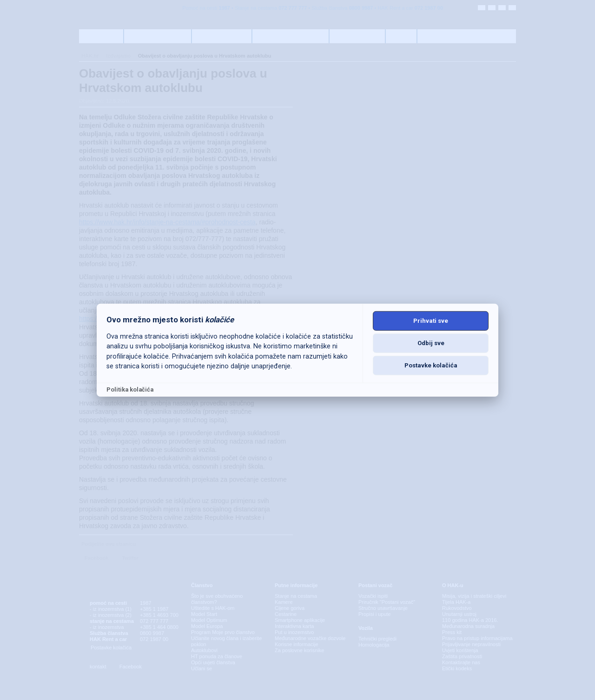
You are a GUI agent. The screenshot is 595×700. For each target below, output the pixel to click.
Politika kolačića (130, 389)
